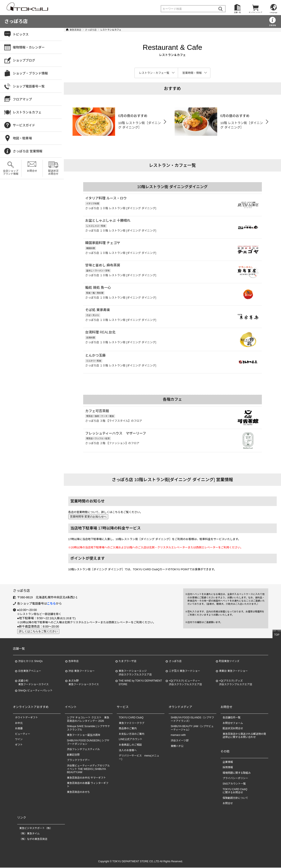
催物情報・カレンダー (29, 47)
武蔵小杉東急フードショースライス (34, 683)
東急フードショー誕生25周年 (84, 735)
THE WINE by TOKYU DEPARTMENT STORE (140, 683)
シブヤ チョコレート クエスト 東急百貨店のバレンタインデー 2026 (88, 720)
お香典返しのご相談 (130, 745)
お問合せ (32, 171)
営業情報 (272, 25)
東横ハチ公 (177, 746)
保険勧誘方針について (235, 798)
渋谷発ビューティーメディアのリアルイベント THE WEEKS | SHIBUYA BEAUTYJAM (88, 769)
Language (274, 12)
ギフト (19, 745)
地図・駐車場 (22, 138)
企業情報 (228, 762)
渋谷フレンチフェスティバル (83, 750)
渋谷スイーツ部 (180, 741)
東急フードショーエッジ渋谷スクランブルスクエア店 (135, 673)
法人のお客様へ (128, 751)
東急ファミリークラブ (132, 724)
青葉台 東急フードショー (233, 671)
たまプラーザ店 (128, 662)
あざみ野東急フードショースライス (84, 683)
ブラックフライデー (78, 761)
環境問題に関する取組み (237, 773)
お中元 (19, 724)
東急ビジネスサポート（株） (36, 829)
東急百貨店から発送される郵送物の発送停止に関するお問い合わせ (244, 736)
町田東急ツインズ (229, 662)
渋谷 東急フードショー (82, 671)
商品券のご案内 (128, 729)
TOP (277, 635)
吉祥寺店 (74, 662)
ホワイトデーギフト (27, 718)
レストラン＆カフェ (27, 112)
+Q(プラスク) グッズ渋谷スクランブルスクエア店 (236, 683)
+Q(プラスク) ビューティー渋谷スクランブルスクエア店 (185, 683)
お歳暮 (19, 729)
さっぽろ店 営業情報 (28, 151)
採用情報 (228, 768)
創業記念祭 (73, 755)
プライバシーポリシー (235, 779)
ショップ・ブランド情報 (30, 73)
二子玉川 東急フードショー (185, 671)
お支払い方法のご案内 (132, 734)
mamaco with (178, 735)
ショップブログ (24, 60)
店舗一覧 (237, 12)
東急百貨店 (75, 30)
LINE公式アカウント (131, 740)
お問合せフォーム (233, 724)
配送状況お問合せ (53, 172)
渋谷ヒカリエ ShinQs (31, 662)
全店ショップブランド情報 (11, 172)
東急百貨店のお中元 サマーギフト (86, 778)
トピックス (21, 34)
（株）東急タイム (30, 834)
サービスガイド (24, 125)
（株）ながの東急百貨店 (33, 839)
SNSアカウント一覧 (234, 784)
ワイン (19, 740)
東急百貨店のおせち (78, 792)
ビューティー (23, 734)
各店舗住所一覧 (232, 718)
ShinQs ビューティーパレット (36, 691)
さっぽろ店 (16, 21)
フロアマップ (22, 99)
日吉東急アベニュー (30, 671)
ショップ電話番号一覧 (29, 86)
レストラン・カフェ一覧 (154, 73)
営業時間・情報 (192, 73)
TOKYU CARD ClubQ (131, 718)
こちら (51, 604)
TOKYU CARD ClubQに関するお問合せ (235, 791)
